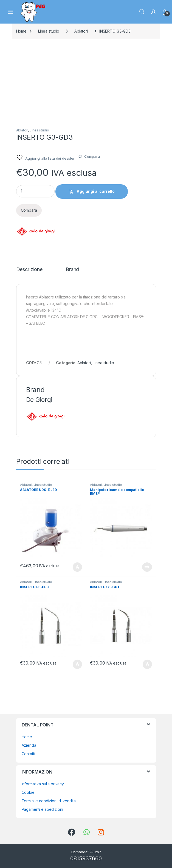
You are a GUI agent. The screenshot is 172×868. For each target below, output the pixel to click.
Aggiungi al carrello (96, 191)
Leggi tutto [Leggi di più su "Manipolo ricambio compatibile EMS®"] (147, 567)
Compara (92, 156)
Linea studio (49, 31)
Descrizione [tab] (29, 270)
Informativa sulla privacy (43, 784)
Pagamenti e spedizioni (42, 809)
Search (142, 12)
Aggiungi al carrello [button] (77, 567)
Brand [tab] (72, 270)
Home (21, 31)
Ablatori (81, 31)
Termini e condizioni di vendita (49, 801)
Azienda (29, 745)
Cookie (28, 792)
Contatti (28, 754)
